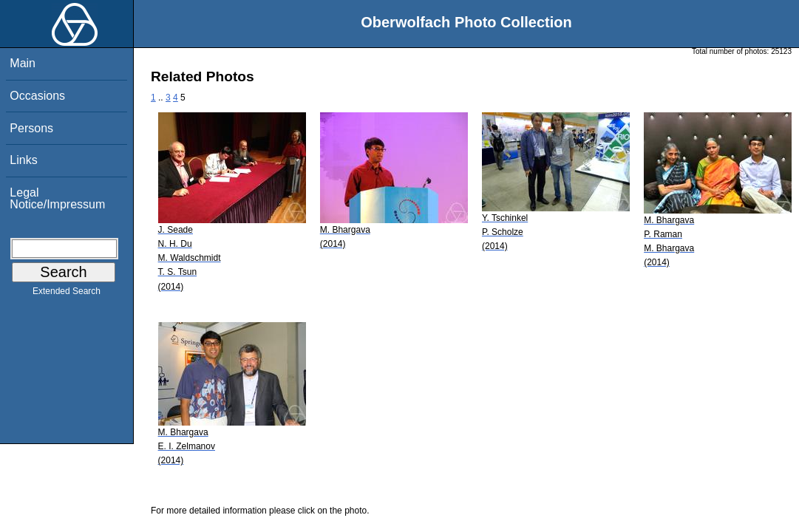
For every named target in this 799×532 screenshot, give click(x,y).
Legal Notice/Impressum (57, 198)
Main (23, 63)
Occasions (37, 96)
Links (23, 160)
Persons (31, 128)
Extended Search (67, 294)
